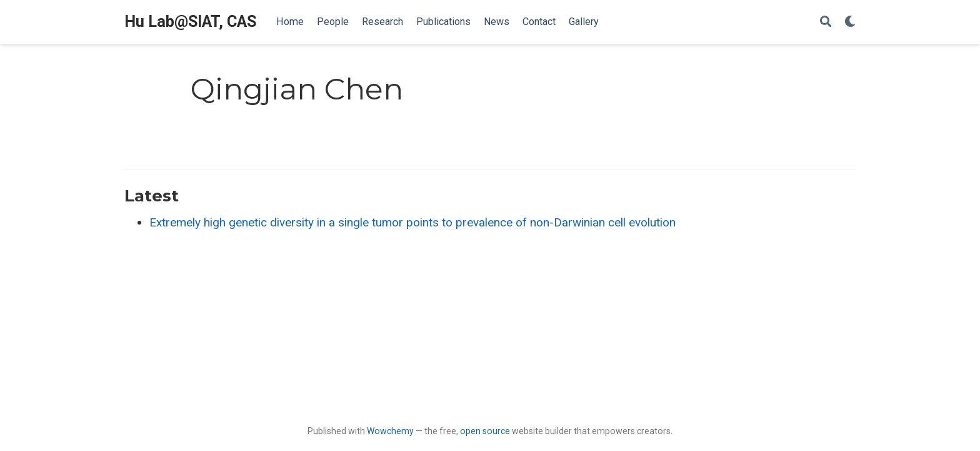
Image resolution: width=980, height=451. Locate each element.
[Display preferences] (850, 22)
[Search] (826, 22)
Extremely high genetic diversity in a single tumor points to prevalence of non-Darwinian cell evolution (412, 222)
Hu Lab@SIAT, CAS (190, 22)
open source (485, 431)
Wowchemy (390, 431)
